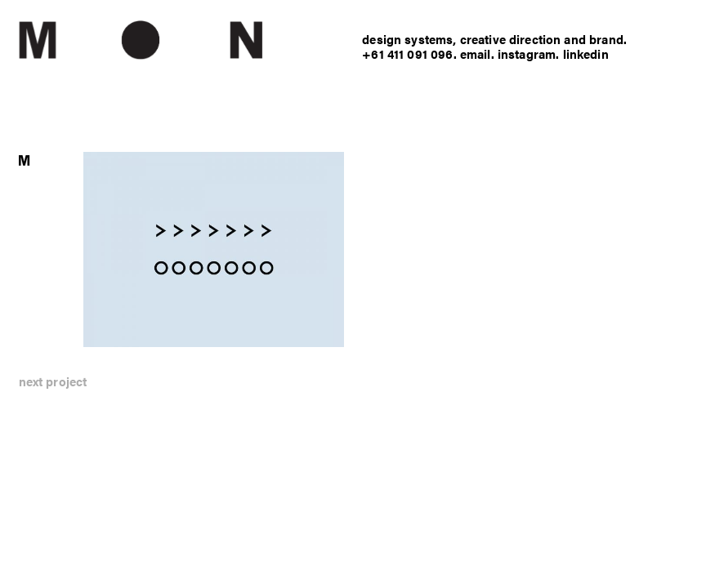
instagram (527, 53)
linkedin (586, 53)
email (476, 53)
